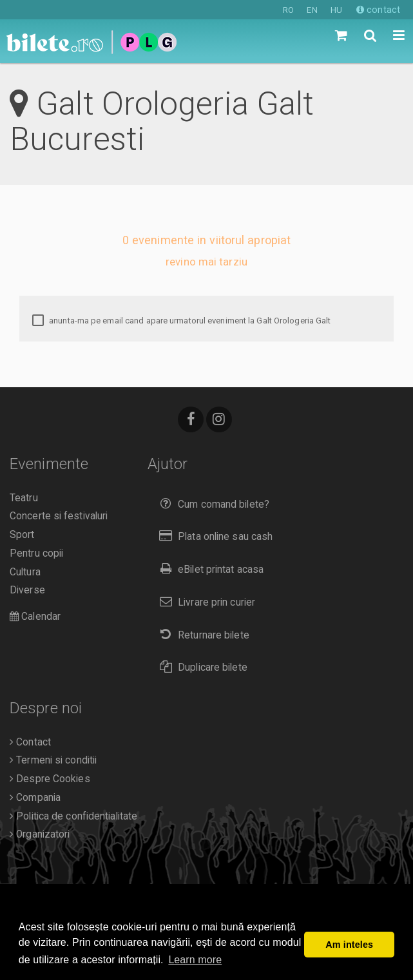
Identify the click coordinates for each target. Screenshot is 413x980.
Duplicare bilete (201, 667)
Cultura (25, 572)
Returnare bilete (202, 635)
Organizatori (40, 834)
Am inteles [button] (349, 945)
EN (312, 10)
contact (378, 10)
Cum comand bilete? (212, 504)
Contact (30, 742)
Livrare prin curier (205, 602)
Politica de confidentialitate (73, 816)
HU (336, 10)
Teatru (24, 498)
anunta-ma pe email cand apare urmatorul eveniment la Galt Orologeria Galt (181, 321)
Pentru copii (36, 553)
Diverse (27, 590)
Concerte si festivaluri (59, 516)
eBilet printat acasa (209, 569)
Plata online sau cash (214, 536)
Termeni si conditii (53, 760)
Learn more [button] (195, 960)
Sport (22, 535)
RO (288, 10)
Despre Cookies (50, 779)
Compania (35, 798)
